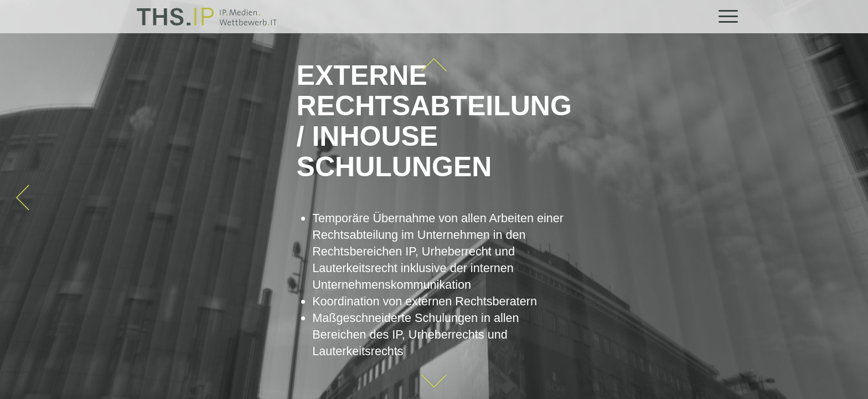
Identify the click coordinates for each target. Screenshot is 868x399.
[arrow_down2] (434, 381)
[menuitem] (725, 17)
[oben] (434, 65)
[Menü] (725, 17)
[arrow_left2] (23, 198)
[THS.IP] (207, 17)
